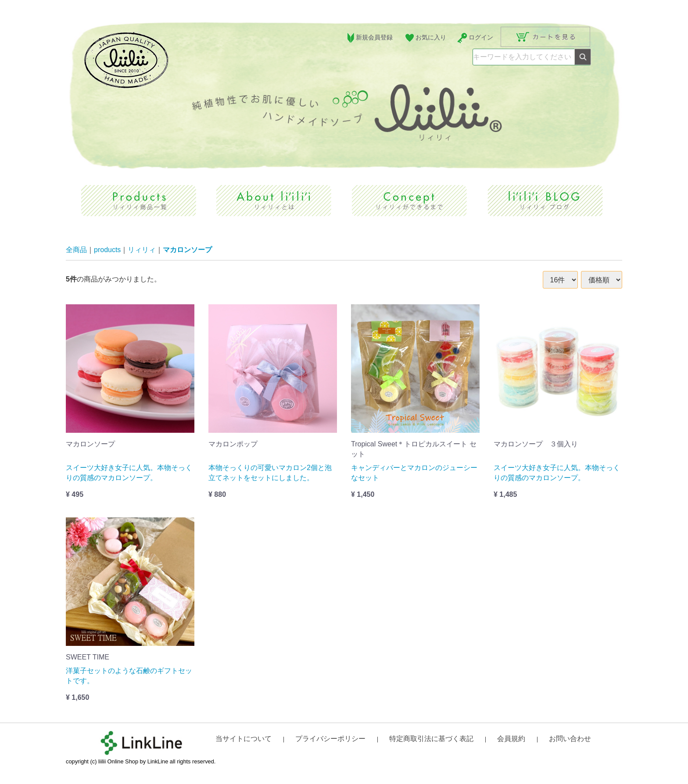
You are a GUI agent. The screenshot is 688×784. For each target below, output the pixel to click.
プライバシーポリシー (330, 739)
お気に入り (425, 38)
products (107, 250)
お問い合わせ (570, 739)
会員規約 (511, 739)
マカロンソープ (187, 250)
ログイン (475, 38)
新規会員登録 (369, 38)
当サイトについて (244, 739)
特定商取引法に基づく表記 (431, 739)
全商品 (76, 250)
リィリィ (142, 250)
